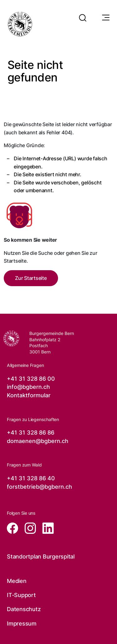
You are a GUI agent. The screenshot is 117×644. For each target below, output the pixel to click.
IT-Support (21, 595)
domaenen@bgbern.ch (38, 441)
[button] (83, 14)
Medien (17, 581)
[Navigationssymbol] (105, 18)
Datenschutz (24, 609)
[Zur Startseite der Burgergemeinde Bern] (11, 338)
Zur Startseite (31, 278)
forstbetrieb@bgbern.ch (39, 487)
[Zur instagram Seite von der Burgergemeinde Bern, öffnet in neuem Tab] (29, 528)
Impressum (22, 623)
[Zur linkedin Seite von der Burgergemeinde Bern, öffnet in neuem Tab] (46, 528)
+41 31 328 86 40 (31, 478)
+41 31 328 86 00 (31, 379)
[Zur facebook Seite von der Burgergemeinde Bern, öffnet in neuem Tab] (13, 528)
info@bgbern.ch (28, 387)
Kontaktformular (29, 395)
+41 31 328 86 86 (31, 433)
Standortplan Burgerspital (41, 556)
